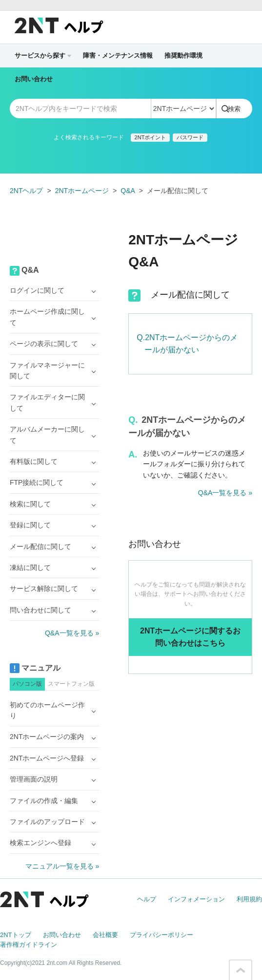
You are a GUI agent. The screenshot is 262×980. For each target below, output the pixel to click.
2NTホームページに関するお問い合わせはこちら (190, 637)
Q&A (128, 191)
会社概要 (105, 935)
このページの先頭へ (241, 970)
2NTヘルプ (26, 191)
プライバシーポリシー (161, 935)
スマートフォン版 (71, 684)
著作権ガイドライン (29, 945)
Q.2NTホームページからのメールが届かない (187, 344)
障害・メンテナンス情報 (118, 55)
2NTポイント (151, 137)
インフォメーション (196, 899)
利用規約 (249, 899)
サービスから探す (43, 55)
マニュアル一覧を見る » (62, 866)
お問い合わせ (34, 79)
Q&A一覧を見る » (225, 493)
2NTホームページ (82, 191)
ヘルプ (147, 899)
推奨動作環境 (183, 55)
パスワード (190, 137)
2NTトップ (16, 935)
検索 (234, 109)
